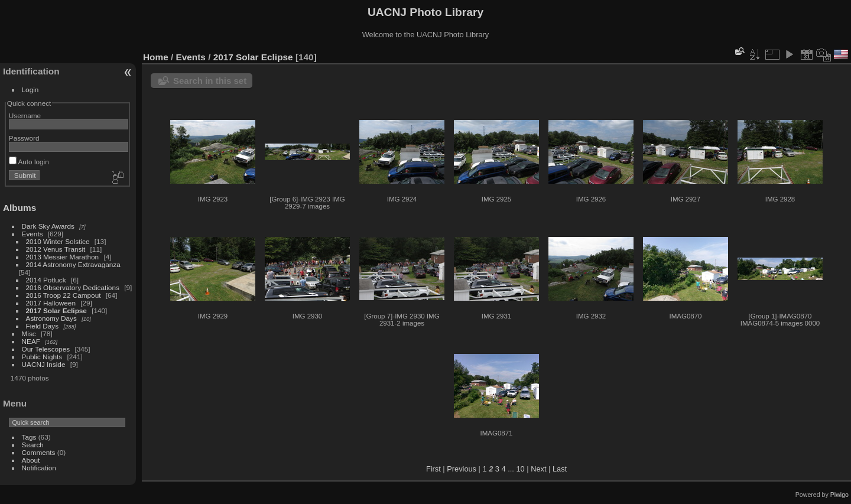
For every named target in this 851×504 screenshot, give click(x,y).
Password (24, 138)
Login (30, 90)
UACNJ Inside (44, 364)
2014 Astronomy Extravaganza (73, 264)
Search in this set (210, 81)
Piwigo (839, 495)
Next (538, 469)
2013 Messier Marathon (63, 257)
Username (25, 116)
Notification (39, 468)
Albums (20, 208)
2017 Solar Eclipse (56, 310)
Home (156, 57)
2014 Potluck (46, 280)
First (433, 469)
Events (33, 234)
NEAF (31, 341)
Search (33, 445)
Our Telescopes (46, 349)
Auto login (29, 162)
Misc (29, 334)
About (31, 460)
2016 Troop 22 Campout (64, 295)
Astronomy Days (51, 318)
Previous (462, 469)
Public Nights (42, 357)
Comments (39, 452)
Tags (29, 437)
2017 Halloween (51, 303)
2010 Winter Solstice (58, 241)
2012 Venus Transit (56, 249)
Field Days (43, 326)
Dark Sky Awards (48, 226)
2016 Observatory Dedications (73, 287)
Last (560, 469)
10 (520, 469)
